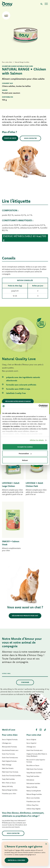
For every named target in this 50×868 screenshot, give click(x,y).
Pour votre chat (34, 735)
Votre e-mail (6, 673)
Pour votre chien (10, 735)
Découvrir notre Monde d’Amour (18, 401)
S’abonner (25, 682)
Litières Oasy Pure (32, 805)
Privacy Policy (35, 694)
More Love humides (33, 798)
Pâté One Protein (8, 768)
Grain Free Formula (8, 754)
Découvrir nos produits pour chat (25, 616)
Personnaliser (25, 454)
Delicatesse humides (33, 783)
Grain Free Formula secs (10, 758)
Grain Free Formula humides (11, 776)
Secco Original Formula (10, 739)
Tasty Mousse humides (34, 773)
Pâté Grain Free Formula (10, 772)
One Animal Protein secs (10, 750)
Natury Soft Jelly (7, 786)
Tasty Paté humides (8, 779)
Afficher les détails (37, 440)
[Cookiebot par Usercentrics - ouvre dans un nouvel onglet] (39, 406)
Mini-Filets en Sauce (9, 783)
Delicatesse (30, 780)
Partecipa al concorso (16, 860)
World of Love (9, 730)
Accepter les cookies (25, 447)
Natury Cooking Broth (34, 791)
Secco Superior (31, 743)
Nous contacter (30, 138)
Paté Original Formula (9, 761)
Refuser (25, 460)
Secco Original (31, 739)
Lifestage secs (7, 743)
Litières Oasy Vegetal (33, 809)
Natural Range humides (10, 790)
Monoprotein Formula (9, 747)
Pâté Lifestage (7, 765)
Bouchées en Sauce (33, 765)
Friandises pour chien (9, 794)
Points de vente (10, 138)
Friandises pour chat (33, 801)
